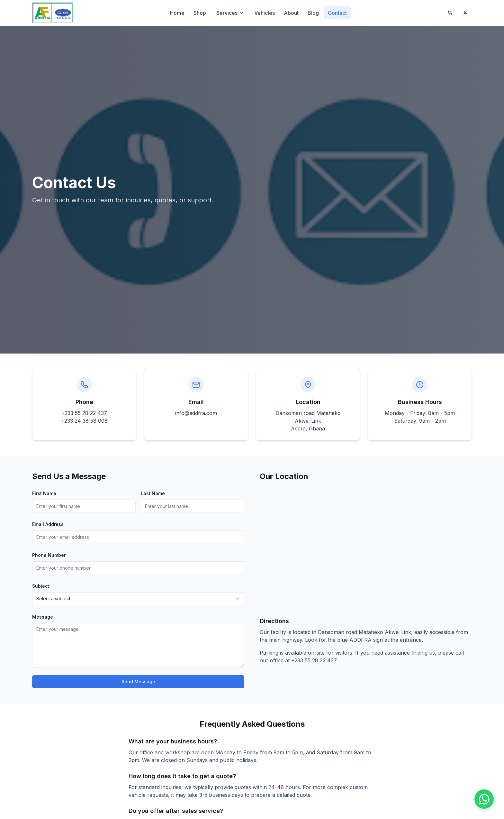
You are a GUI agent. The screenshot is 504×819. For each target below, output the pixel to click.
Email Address (48, 524)
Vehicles (265, 13)
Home (177, 13)
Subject (41, 586)
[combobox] (138, 599)
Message (43, 617)
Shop (200, 13)
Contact (337, 13)
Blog (313, 13)
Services (230, 13)
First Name (44, 493)
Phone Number (49, 555)
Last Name (153, 493)
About (291, 13)
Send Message (138, 681)
